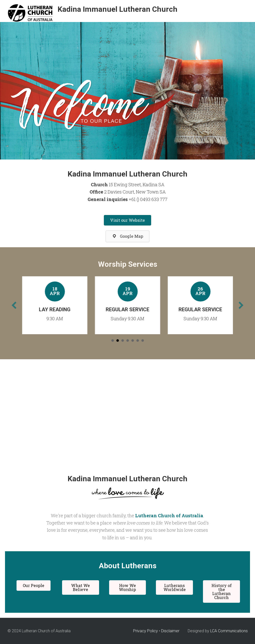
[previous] (14, 305)
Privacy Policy (146, 631)
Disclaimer (170, 631)
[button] (127, 220)
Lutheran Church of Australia (169, 515)
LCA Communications (229, 631)
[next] (241, 305)
